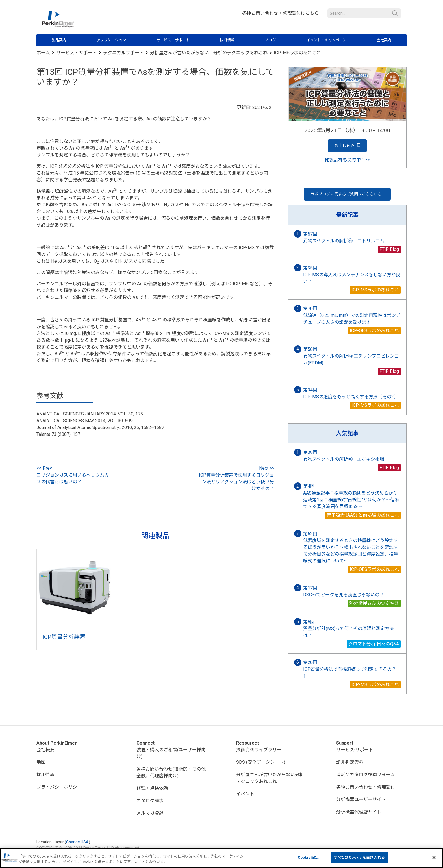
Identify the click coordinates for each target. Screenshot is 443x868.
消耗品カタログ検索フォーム (366, 775)
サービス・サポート (173, 40)
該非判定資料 (350, 762)
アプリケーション (111, 40)
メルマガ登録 (150, 813)
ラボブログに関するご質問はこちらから (347, 194)
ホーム (43, 53)
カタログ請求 (150, 801)
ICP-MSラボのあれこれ (297, 53)
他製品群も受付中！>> (347, 160)
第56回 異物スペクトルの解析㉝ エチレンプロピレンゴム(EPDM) (351, 356)
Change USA (77, 842)
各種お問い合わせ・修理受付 (366, 787)
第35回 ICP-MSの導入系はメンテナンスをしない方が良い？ (352, 275)
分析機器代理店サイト (359, 812)
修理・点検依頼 (152, 788)
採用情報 (45, 775)
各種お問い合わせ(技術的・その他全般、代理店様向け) (171, 772)
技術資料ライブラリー (259, 750)
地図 (41, 762)
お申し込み (347, 146)
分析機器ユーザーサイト (361, 800)
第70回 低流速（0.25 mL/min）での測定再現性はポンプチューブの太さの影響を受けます (352, 315)
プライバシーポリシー (59, 787)
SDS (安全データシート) (261, 762)
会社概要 (45, 750)
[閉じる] (434, 858)
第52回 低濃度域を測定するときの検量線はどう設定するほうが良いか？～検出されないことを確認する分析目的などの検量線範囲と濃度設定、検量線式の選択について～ (351, 547)
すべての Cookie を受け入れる (359, 857)
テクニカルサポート (123, 53)
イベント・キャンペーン (326, 40)
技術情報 (227, 40)
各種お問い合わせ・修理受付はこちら (281, 13)
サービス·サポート (355, 750)
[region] (221, 858)
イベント (245, 794)
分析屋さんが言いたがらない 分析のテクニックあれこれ (209, 53)
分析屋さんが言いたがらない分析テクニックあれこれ (270, 778)
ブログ (270, 40)
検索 (395, 13)
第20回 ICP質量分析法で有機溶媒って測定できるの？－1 (352, 669)
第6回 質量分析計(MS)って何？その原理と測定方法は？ (348, 629)
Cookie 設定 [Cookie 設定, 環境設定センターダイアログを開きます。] (308, 857)
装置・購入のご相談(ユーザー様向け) (171, 753)
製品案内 (59, 40)
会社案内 (384, 40)
